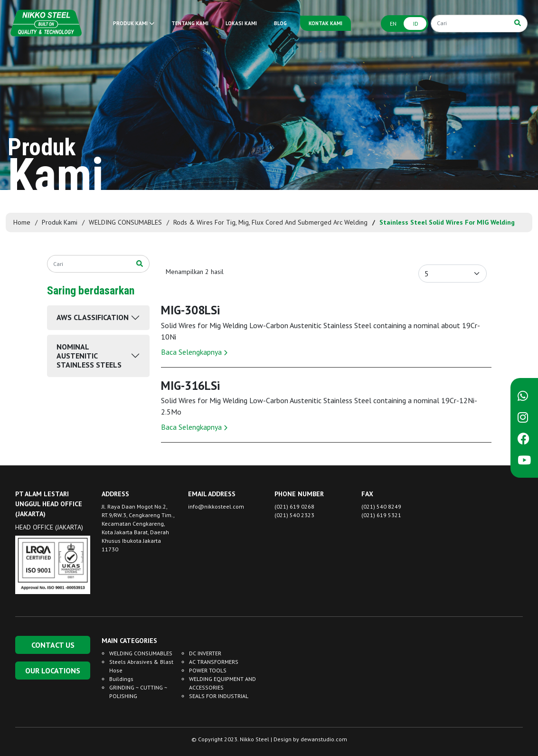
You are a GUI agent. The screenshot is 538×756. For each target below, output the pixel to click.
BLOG (280, 23)
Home (22, 222)
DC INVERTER (205, 653)
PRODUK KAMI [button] (134, 23)
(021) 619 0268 (294, 506)
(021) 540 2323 (294, 515)
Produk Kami (60, 222)
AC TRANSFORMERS (214, 662)
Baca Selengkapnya (194, 352)
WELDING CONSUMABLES (125, 222)
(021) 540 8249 (381, 506)
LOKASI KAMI (241, 23)
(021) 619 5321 (381, 515)
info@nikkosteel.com (216, 506)
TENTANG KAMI (190, 23)
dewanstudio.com (324, 739)
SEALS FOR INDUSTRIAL (219, 696)
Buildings (121, 679)
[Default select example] (453, 274)
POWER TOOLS (208, 670)
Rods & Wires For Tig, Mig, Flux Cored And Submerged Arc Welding (270, 222)
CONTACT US (53, 645)
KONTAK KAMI (326, 23)
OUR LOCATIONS (53, 671)
